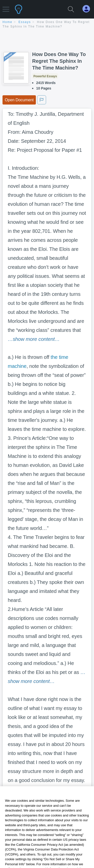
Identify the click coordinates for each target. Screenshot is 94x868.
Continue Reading (47, 808)
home (7, 22)
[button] (6, 7)
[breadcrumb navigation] (47, 25)
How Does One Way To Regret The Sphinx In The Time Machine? (59, 61)
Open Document (19, 100)
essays (25, 22)
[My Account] (88, 9)
